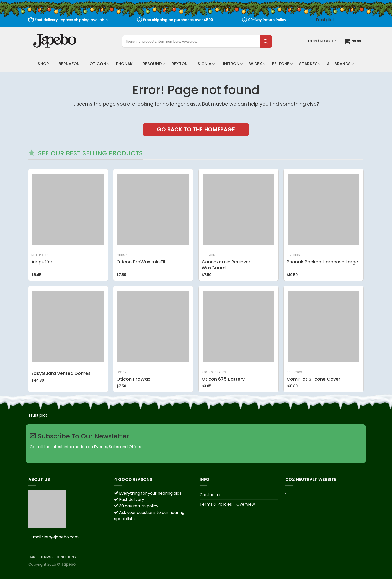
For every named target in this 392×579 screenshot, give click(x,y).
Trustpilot (325, 20)
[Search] (266, 41)
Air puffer (42, 262)
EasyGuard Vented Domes (61, 373)
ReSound (154, 64)
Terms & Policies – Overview (227, 504)
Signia (206, 64)
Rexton (181, 64)
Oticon (100, 64)
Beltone (283, 64)
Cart (33, 557)
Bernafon (71, 64)
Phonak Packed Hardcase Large (322, 262)
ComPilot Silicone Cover (314, 379)
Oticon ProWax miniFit (141, 262)
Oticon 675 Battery (223, 379)
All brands (341, 64)
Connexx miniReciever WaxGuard (226, 265)
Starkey (310, 64)
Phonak (126, 64)
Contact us (211, 495)
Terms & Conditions (58, 557)
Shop (45, 64)
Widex (257, 64)
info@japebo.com (61, 537)
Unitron (232, 64)
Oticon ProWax (133, 379)
